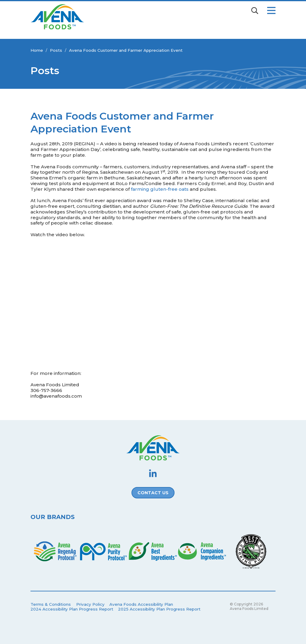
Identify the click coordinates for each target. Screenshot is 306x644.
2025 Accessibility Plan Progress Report (159, 609)
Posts (56, 50)
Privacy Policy (90, 604)
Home (37, 50)
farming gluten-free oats (160, 189)
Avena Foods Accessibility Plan (141, 604)
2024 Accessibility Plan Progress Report (72, 609)
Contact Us (153, 493)
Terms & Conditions (51, 604)
